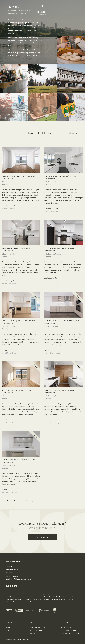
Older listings (30, 501)
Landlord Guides (36, 630)
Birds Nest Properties (16, 25)
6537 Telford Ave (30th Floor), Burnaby (21, 461)
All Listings (73, 133)
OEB (10, 46)
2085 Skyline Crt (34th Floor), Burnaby (64, 177)
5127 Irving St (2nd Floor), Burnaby (21, 392)
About (8, 628)
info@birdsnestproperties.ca (21, 579)
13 (20, 501)
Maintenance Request (69, 630)
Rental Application (68, 628)
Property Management (38, 628)
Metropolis (17, 53)
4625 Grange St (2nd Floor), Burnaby (21, 250)
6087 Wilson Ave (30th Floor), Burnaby (21, 322)
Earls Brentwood (32, 43)
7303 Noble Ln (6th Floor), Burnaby (64, 392)
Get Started (43, 537)
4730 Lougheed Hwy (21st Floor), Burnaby (64, 322)
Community (10, 630)
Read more (35, 200)
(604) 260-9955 (14, 576)
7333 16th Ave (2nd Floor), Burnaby (64, 250)
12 (14, 501)
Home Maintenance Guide (70, 633)
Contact (33, 633)
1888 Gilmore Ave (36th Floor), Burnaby (21, 177)
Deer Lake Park (34, 55)
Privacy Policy (26, 639)
